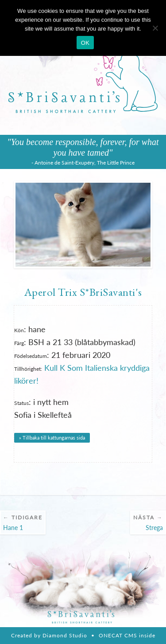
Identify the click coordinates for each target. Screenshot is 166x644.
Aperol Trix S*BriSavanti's (83, 292)
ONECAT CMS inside (127, 635)
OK (85, 43)
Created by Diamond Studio (49, 635)
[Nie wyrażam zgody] (155, 28)
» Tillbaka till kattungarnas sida (52, 438)
